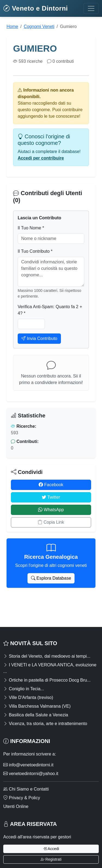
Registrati (51, 859)
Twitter (51, 497)
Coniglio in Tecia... (24, 689)
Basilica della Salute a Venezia (36, 715)
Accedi (51, 849)
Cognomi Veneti (39, 26)
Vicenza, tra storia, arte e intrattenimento (45, 724)
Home (12, 26)
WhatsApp (51, 510)
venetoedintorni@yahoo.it (31, 774)
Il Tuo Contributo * (35, 251)
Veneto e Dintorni (36, 8)
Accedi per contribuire (41, 158)
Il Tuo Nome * (31, 228)
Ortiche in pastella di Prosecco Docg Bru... (47, 680)
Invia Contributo (39, 338)
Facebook (51, 485)
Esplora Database (51, 578)
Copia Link (51, 522)
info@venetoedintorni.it (28, 765)
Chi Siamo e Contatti (26, 789)
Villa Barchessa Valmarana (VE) (37, 706)
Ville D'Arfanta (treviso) (28, 697)
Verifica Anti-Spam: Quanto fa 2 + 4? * (50, 310)
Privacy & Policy (22, 798)
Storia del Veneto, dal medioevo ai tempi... (47, 656)
